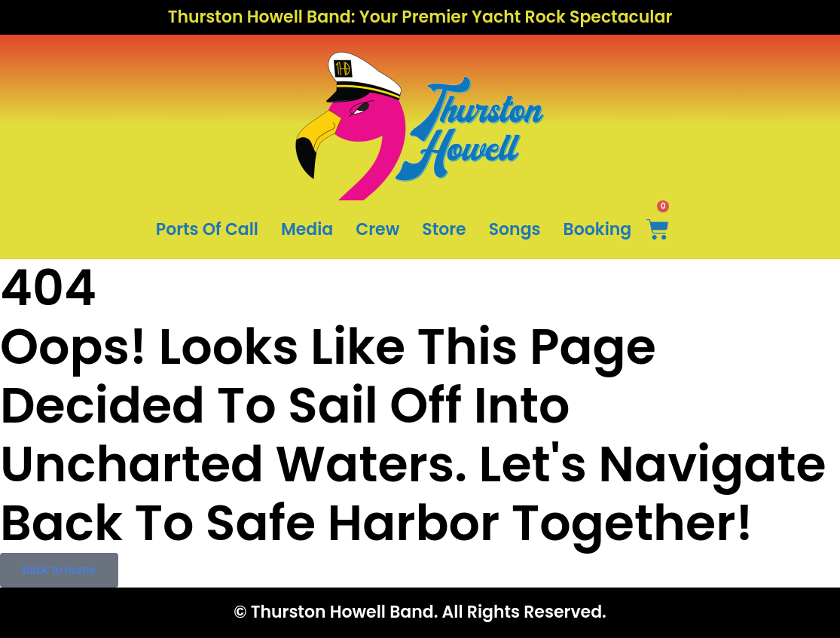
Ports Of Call (207, 229)
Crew (377, 229)
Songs (515, 229)
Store (444, 229)
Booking (598, 229)
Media (307, 229)
